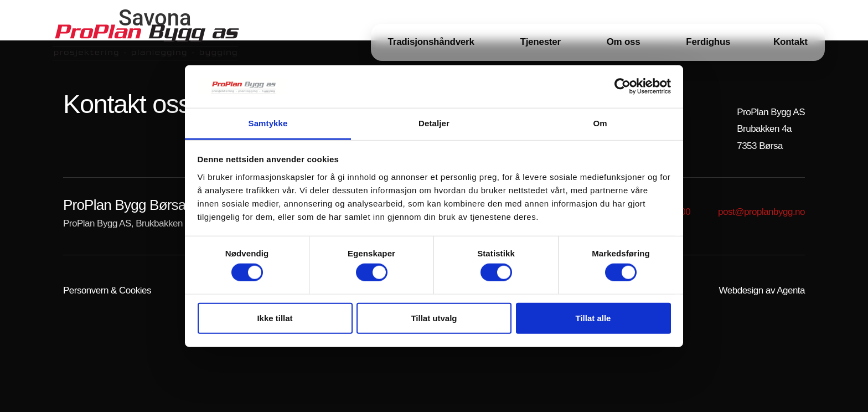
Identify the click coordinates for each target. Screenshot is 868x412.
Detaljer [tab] (434, 123)
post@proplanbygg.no (761, 212)
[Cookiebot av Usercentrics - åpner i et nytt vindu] (622, 86)
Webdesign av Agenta (762, 290)
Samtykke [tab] (268, 123)
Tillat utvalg (434, 318)
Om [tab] (600, 123)
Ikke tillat (275, 318)
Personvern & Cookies (107, 290)
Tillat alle (593, 318)
